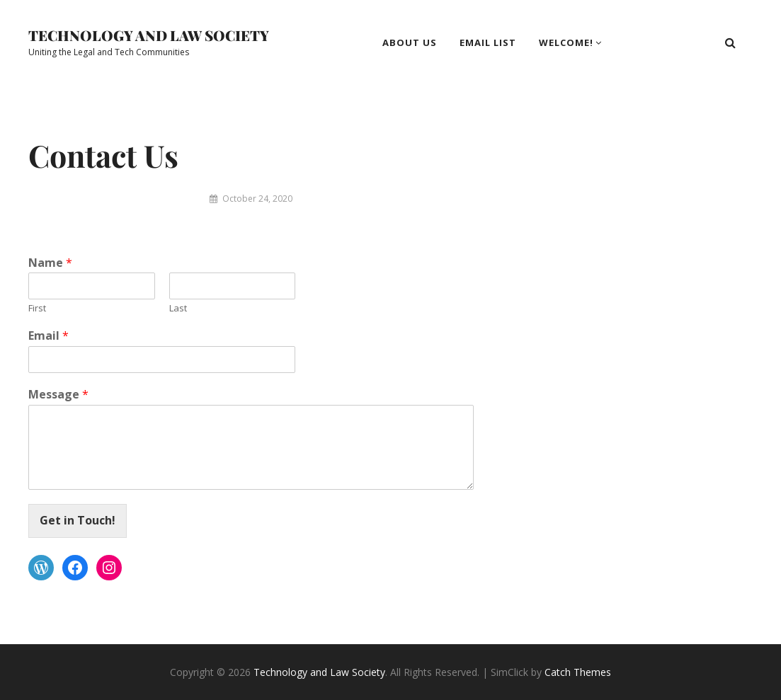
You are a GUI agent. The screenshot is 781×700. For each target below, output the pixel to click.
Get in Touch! (78, 520)
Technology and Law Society (149, 35)
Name (50, 263)
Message (58, 395)
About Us (410, 42)
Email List (488, 42)
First (37, 308)
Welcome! (566, 42)
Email (49, 336)
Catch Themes (578, 672)
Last (178, 308)
